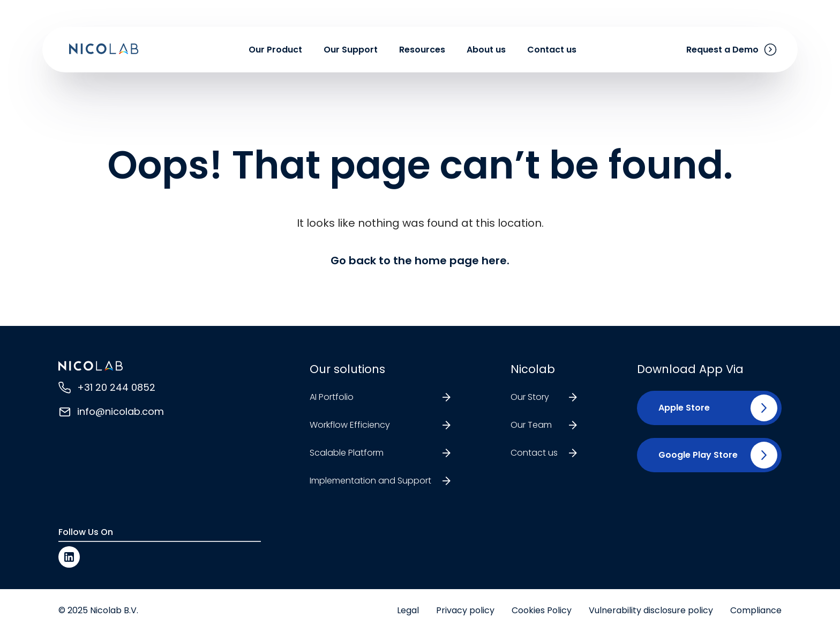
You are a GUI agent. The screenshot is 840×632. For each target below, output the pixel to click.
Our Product (275, 50)
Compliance (756, 610)
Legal (408, 610)
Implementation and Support (370, 481)
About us (486, 50)
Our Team (531, 425)
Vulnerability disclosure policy (651, 610)
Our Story (530, 397)
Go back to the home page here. (420, 261)
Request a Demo (722, 50)
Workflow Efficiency (350, 425)
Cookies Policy (542, 610)
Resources (422, 50)
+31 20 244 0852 (116, 387)
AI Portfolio (332, 397)
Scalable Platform (347, 453)
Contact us (552, 50)
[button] (680, 408)
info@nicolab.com (121, 411)
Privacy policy (465, 610)
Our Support (351, 50)
